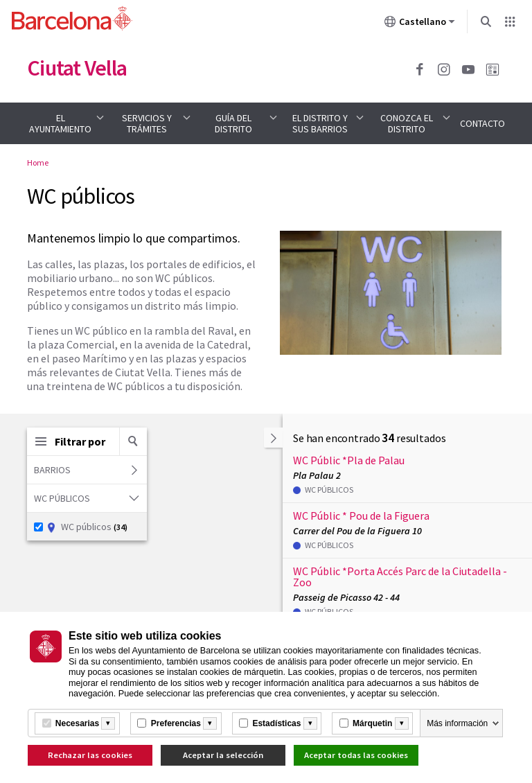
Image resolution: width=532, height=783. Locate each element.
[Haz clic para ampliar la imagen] (391, 292)
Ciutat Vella (77, 68)
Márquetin (372, 723)
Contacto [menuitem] (482, 123)
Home (38, 162)
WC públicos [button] (88, 498)
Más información (457, 723)
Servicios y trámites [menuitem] (147, 123)
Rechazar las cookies (90, 755)
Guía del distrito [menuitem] (233, 123)
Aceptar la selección (223, 755)
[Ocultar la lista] (273, 438)
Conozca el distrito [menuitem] (407, 123)
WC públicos (81, 527)
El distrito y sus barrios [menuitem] (320, 123)
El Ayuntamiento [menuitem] (60, 123)
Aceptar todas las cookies (356, 755)
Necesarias (77, 723)
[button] (133, 441)
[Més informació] (108, 723)
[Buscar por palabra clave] (133, 441)
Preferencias (176, 723)
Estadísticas (276, 723)
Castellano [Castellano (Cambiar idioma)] (420, 24)
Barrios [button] (87, 470)
